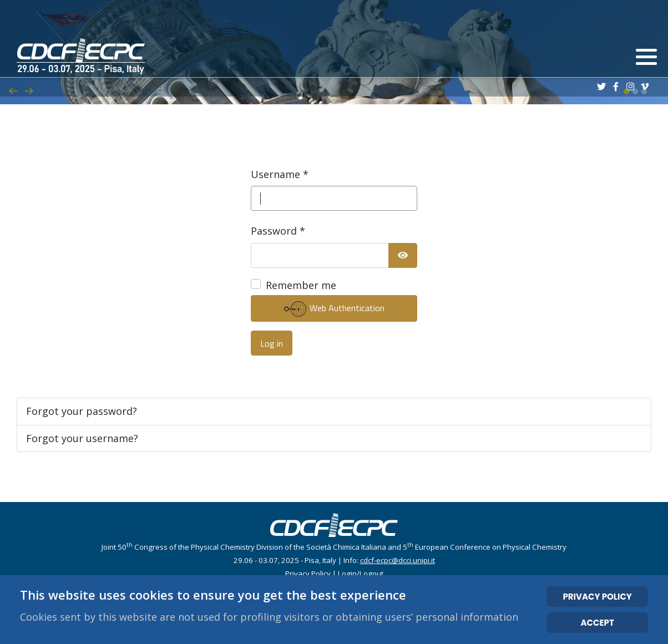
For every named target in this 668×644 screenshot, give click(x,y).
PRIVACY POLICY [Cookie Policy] (597, 597)
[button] (646, 57)
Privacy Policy (308, 574)
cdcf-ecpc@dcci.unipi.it (398, 560)
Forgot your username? (82, 438)
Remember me (301, 285)
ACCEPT (598, 623)
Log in (272, 343)
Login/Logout (361, 574)
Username (280, 174)
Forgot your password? (82, 411)
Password (278, 231)
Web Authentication (334, 309)
